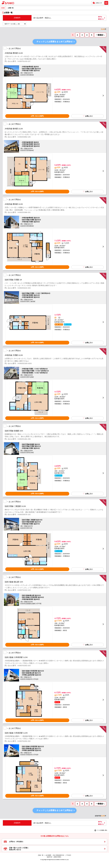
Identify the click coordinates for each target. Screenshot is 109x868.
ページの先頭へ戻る (102, 830)
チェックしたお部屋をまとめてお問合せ (55, 42)
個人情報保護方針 (59, 855)
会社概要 (48, 855)
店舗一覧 (41, 855)
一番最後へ (100, 35)
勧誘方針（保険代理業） (54, 857)
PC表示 (69, 855)
